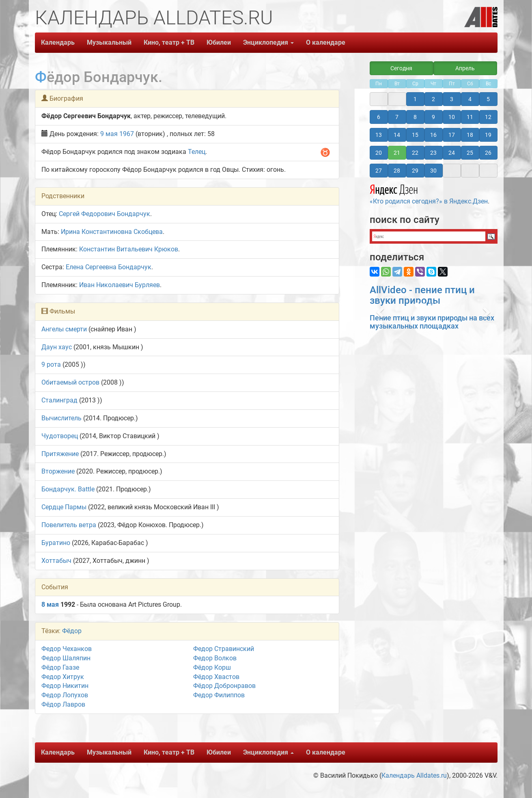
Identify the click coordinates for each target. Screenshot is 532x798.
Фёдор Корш (212, 667)
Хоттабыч (56, 561)
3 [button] (452, 99)
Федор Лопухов (65, 695)
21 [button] (397, 153)
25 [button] (470, 153)
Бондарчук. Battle (68, 489)
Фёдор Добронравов (224, 686)
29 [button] (415, 171)
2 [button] (433, 99)
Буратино (56, 543)
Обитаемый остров (70, 382)
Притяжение (60, 454)
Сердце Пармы (64, 507)
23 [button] (433, 153)
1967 (127, 134)
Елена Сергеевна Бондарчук (109, 267)
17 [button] (452, 135)
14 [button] (397, 135)
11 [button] (470, 117)
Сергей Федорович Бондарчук (104, 214)
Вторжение (58, 471)
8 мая (50, 604)
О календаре (326, 42)
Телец (197, 152)
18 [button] (470, 135)
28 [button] (397, 171)
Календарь (58, 42)
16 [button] (433, 135)
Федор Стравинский (224, 649)
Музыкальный (109, 42)
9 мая (109, 134)
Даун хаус (57, 347)
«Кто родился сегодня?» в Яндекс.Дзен (429, 193)
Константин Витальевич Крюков (129, 249)
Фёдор (72, 631)
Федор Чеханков (67, 649)
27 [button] (379, 171)
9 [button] (433, 117)
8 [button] (415, 117)
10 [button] (452, 117)
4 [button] (470, 99)
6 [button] (379, 117)
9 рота (51, 364)
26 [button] (488, 153)
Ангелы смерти (64, 329)
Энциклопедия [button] (268, 42)
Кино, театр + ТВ (169, 42)
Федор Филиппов (219, 695)
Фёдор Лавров (63, 704)
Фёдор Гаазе (60, 667)
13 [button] (379, 135)
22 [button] (415, 153)
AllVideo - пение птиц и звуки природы (422, 295)
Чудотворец (60, 436)
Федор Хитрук (63, 677)
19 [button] (488, 135)
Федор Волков (215, 658)
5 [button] (488, 99)
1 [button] (415, 99)
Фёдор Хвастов (216, 677)
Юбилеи (219, 42)
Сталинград (59, 400)
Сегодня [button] (401, 68)
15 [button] (415, 135)
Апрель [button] (465, 68)
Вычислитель (61, 418)
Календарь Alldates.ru (414, 775)
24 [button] (452, 153)
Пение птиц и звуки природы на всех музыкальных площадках (432, 322)
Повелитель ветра (69, 525)
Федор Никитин (65, 686)
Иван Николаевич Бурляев (120, 285)
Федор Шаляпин (66, 658)
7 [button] (397, 117)
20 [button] (379, 153)
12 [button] (488, 117)
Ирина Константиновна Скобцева (112, 232)
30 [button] (433, 171)
